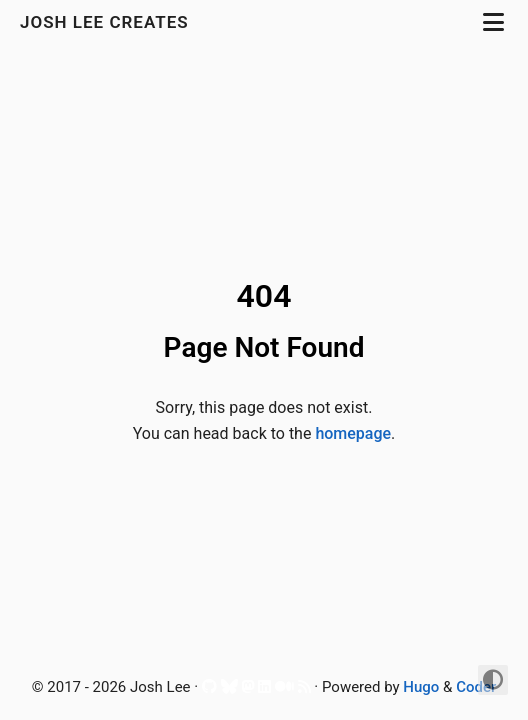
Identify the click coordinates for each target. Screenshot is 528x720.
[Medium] (284, 689)
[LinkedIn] (264, 689)
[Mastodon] (247, 689)
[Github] (209, 689)
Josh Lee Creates (107, 22)
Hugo (421, 687)
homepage (353, 433)
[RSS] (304, 689)
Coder (476, 687)
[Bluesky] (229, 689)
